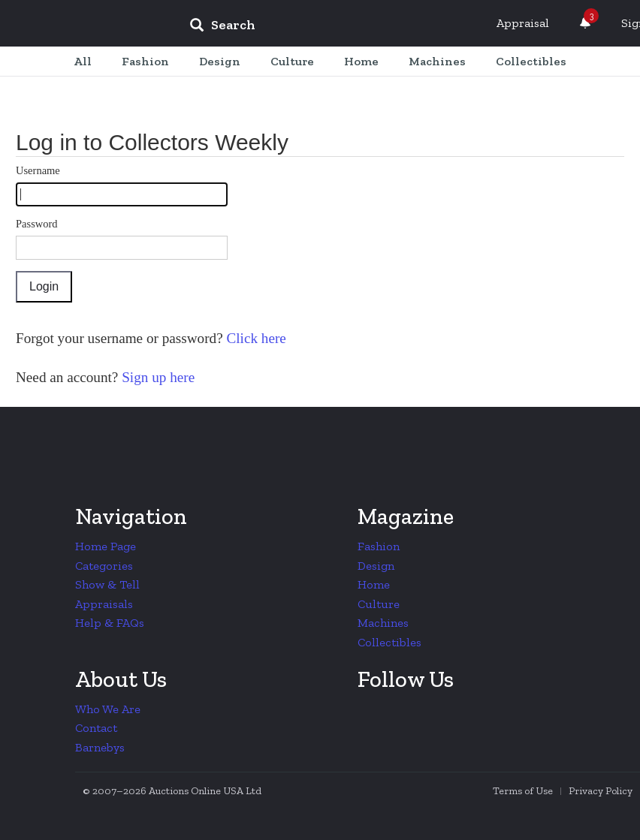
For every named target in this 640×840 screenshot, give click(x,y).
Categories (104, 566)
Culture (379, 604)
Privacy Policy (601, 791)
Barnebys (100, 747)
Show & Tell (107, 584)
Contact (96, 728)
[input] (331, 27)
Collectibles (389, 642)
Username (38, 170)
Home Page (106, 546)
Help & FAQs (110, 623)
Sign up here (156, 377)
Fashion (379, 546)
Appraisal (523, 23)
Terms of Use (523, 791)
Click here (255, 338)
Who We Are (108, 709)
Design (376, 566)
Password (37, 224)
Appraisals (104, 604)
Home (374, 584)
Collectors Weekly (87, 24)
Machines (383, 623)
